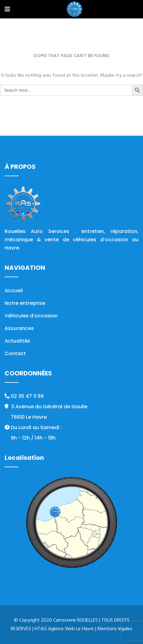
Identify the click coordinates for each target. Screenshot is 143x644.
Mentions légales (115, 629)
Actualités (17, 341)
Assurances (19, 328)
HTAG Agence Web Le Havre (64, 629)
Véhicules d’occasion (31, 316)
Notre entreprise (25, 303)
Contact (15, 353)
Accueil (14, 291)
